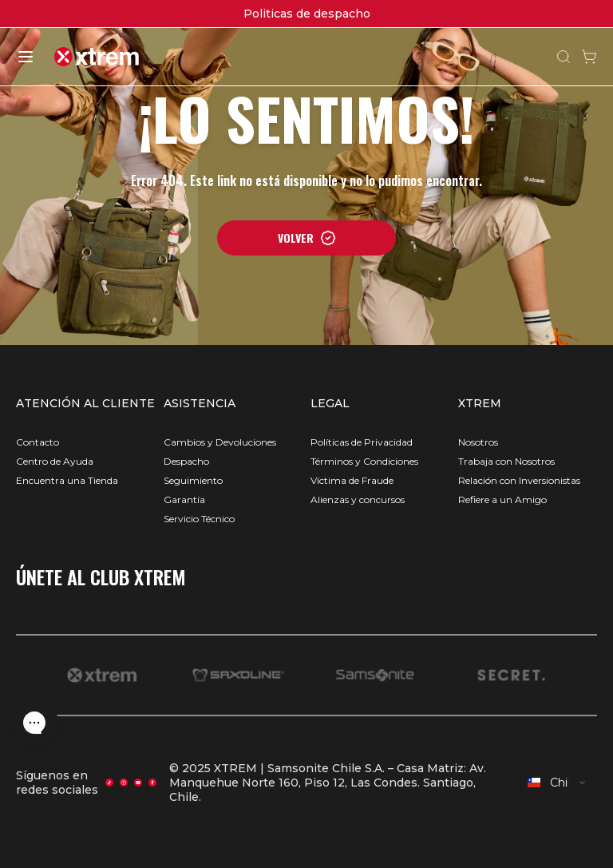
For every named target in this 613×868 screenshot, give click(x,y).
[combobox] (557, 783)
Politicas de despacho (307, 14)
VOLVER (307, 238)
